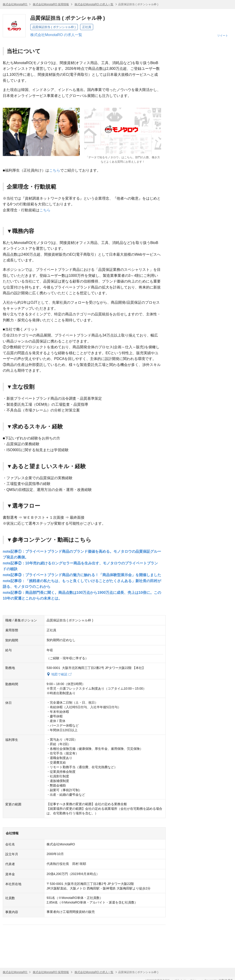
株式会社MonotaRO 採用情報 (51, 4)
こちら (55, 170)
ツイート (223, 36)
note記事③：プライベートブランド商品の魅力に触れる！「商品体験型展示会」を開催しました (82, 575)
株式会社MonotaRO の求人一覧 (94, 4)
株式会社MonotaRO (15, 4)
